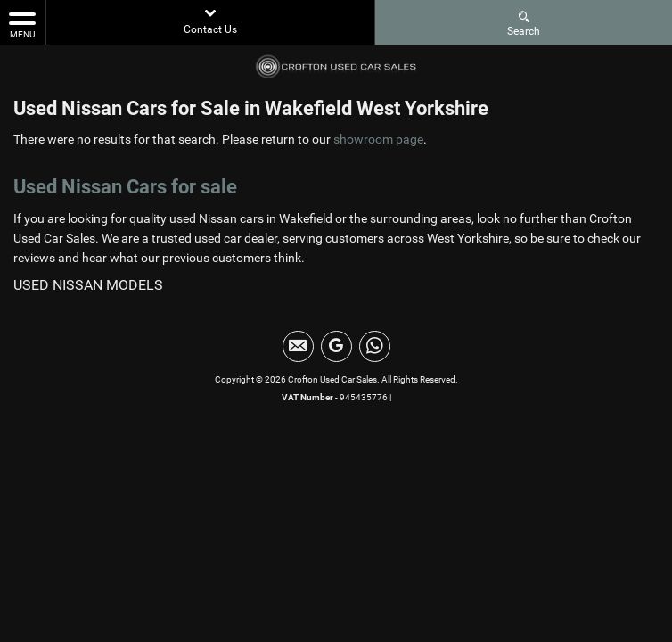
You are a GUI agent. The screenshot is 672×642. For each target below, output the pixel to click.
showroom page (378, 139)
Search (524, 23)
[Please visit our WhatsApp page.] (375, 346)
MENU (22, 24)
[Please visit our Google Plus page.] (336, 346)
